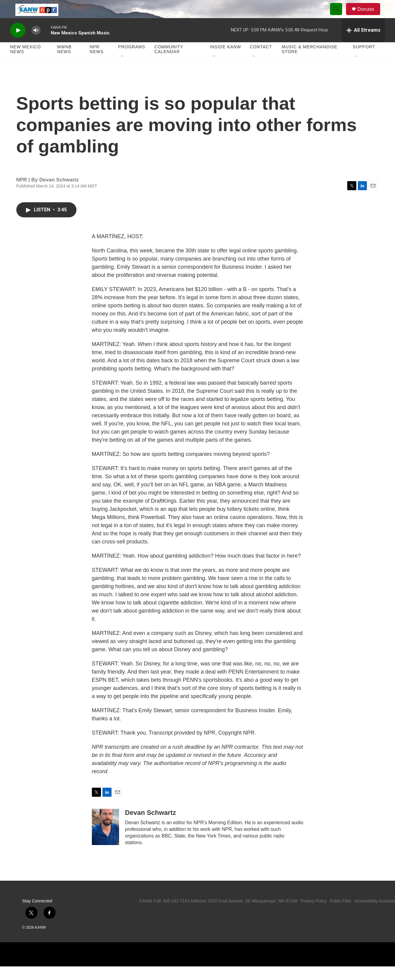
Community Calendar (169, 63)
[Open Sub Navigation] (123, 70)
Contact (261, 60)
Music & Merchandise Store (310, 63)
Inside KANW (225, 60)
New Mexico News (26, 63)
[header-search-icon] (339, 16)
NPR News (97, 63)
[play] (18, 44)
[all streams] (363, 44)
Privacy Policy (314, 914)
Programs (132, 60)
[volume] (36, 44)
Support (364, 60)
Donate (370, 16)
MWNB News (64, 63)
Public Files (341, 914)
